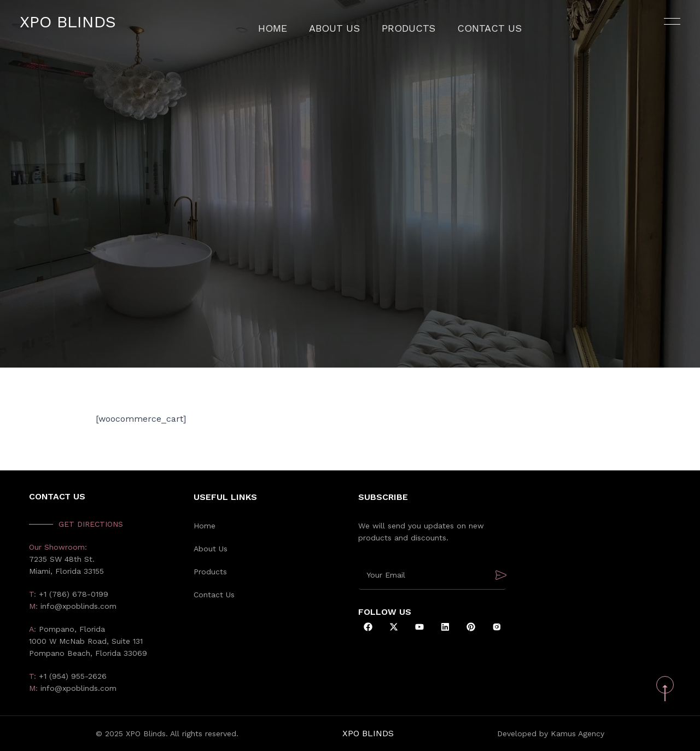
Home (293, 30)
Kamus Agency (577, 733)
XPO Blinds (81, 30)
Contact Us (474, 30)
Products (407, 30)
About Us (345, 30)
